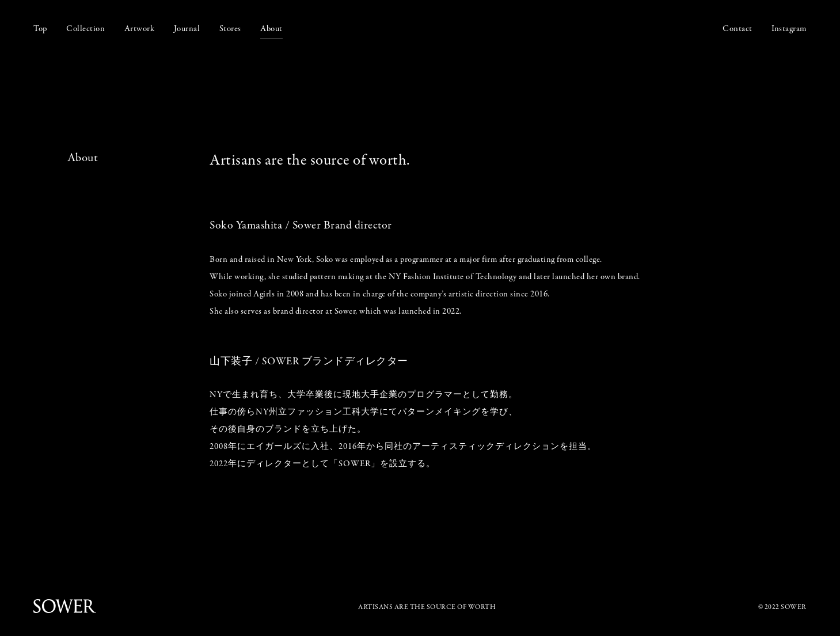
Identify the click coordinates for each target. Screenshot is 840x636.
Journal (187, 29)
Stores (230, 29)
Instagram (789, 29)
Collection (85, 29)
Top (40, 29)
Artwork (140, 29)
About (271, 29)
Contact (738, 29)
